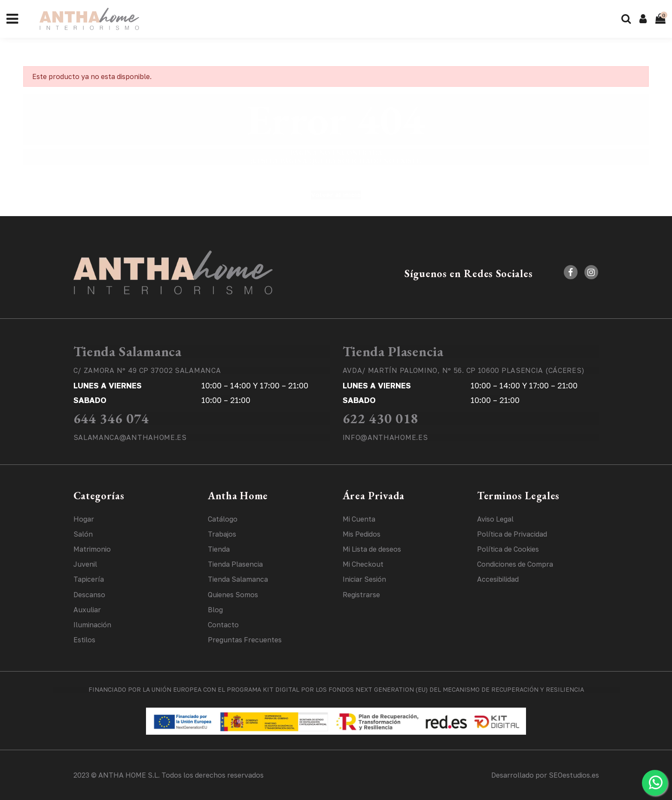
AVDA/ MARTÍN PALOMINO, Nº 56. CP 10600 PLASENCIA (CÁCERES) (464, 370)
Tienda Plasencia (393, 351)
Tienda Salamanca (128, 351)
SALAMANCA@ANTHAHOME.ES (130, 437)
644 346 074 (111, 418)
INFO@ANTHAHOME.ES (385, 437)
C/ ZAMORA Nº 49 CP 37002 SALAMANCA (147, 370)
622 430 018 (381, 418)
